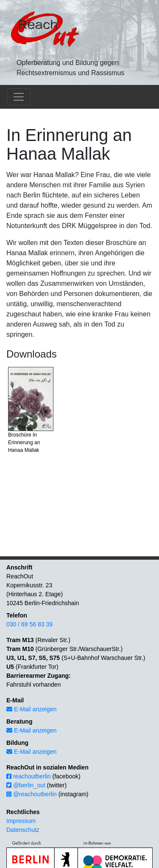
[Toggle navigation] (19, 97)
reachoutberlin (29, 776)
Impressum (21, 821)
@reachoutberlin (32, 794)
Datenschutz (23, 830)
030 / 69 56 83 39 (29, 624)
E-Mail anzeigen (31, 709)
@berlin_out (26, 785)
